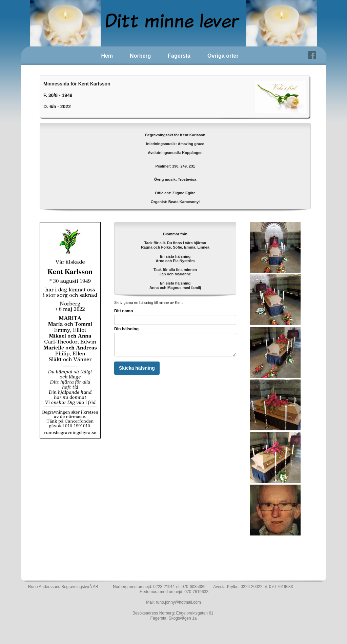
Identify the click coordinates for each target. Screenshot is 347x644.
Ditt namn (124, 311)
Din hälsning (126, 329)
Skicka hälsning (137, 368)
